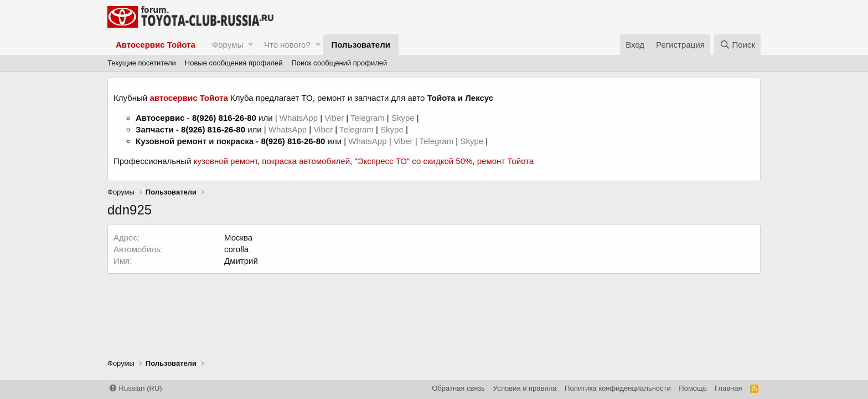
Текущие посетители (142, 63)
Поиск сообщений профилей (339, 63)
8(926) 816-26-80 (224, 118)
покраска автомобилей (306, 161)
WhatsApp (300, 118)
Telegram (369, 118)
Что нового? (287, 45)
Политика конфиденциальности (618, 388)
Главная (728, 388)
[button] (250, 45)
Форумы (228, 45)
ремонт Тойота (505, 161)
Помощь (693, 388)
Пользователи (361, 45)
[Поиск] (737, 45)
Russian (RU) (136, 388)
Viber (334, 118)
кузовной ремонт (226, 161)
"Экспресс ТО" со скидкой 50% (413, 161)
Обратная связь (458, 388)
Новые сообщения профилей (234, 63)
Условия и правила (525, 388)
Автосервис (160, 118)
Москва (238, 237)
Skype (404, 118)
